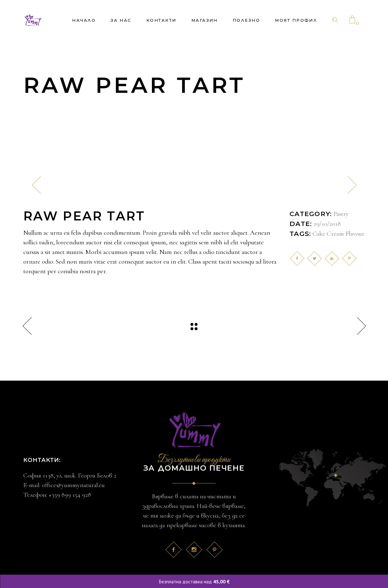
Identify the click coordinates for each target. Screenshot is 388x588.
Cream (335, 234)
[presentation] (36, 185)
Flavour (355, 234)
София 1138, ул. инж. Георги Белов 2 (70, 475)
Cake (319, 234)
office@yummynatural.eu (73, 485)
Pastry (341, 214)
